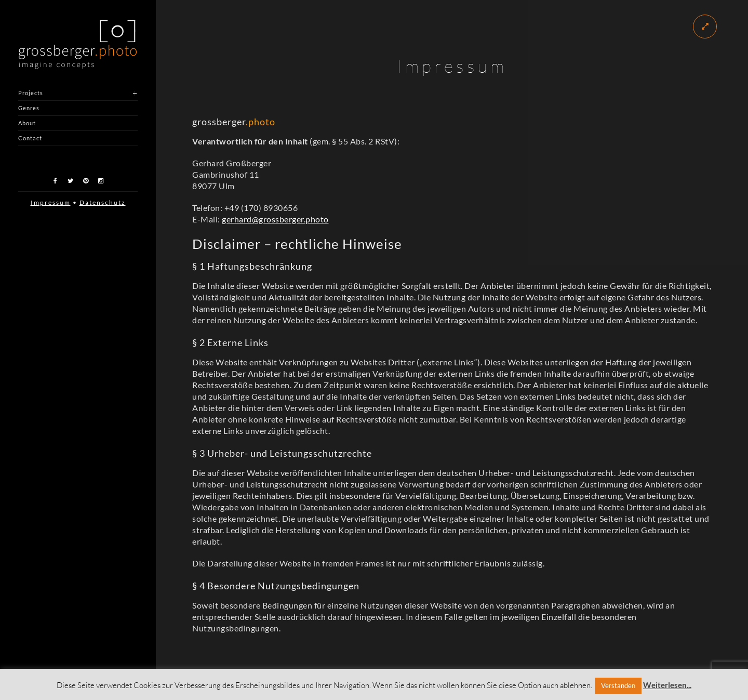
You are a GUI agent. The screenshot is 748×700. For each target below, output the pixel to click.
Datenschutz (103, 202)
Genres (29, 108)
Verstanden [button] (618, 685)
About (27, 123)
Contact (30, 138)
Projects (31, 93)
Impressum (51, 202)
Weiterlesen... (667, 685)
